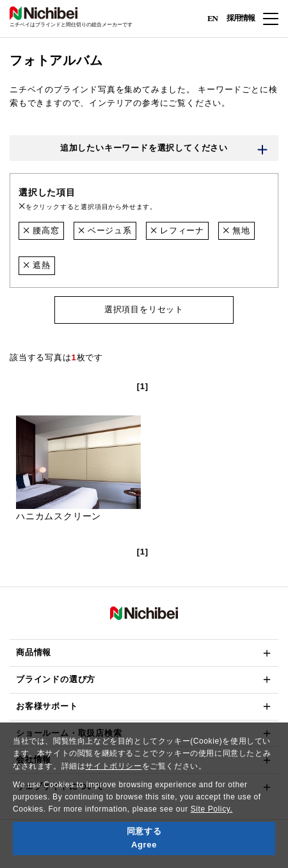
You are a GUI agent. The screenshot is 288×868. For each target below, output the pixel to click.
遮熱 (37, 265)
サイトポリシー (113, 766)
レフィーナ (177, 230)
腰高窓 (41, 230)
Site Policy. (212, 809)
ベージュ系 (105, 230)
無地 (236, 230)
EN (212, 18)
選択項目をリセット (144, 309)
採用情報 (241, 18)
